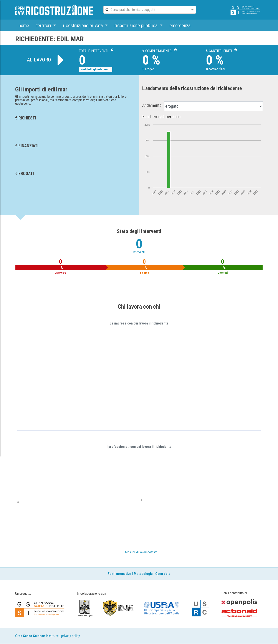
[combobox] (146, 10)
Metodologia (143, 574)
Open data (163, 574)
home (24, 25)
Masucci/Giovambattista (141, 552)
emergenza (180, 25)
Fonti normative (119, 574)
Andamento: (152, 105)
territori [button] (44, 25)
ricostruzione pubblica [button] (137, 25)
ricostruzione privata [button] (83, 25)
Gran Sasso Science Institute (37, 636)
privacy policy (71, 636)
